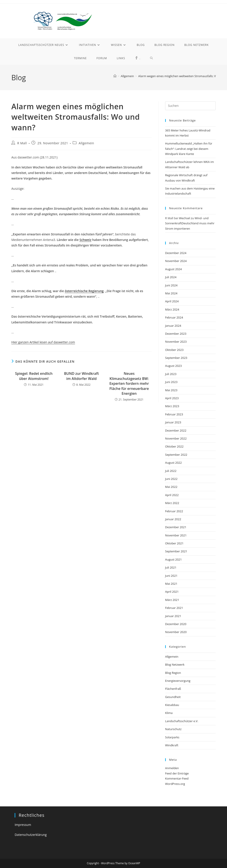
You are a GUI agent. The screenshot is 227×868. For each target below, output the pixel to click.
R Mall (22, 143)
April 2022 (172, 495)
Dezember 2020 (176, 624)
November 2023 (176, 342)
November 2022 (176, 438)
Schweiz (85, 240)
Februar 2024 (174, 317)
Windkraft (172, 745)
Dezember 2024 (176, 253)
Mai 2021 (171, 584)
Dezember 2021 (176, 527)
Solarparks (172, 737)
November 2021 (176, 535)
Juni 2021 (171, 576)
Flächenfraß (173, 689)
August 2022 (173, 463)
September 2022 (176, 455)
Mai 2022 (171, 487)
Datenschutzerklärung (31, 835)
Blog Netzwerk (175, 665)
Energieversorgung (178, 681)
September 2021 (176, 551)
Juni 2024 (171, 285)
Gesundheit (173, 697)
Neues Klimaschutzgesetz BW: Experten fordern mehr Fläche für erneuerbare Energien (129, 383)
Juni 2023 (171, 382)
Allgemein (86, 143)
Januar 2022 (173, 519)
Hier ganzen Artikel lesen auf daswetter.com (43, 342)
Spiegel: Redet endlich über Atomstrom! (34, 376)
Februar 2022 (174, 511)
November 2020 (176, 632)
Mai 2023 (171, 390)
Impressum (23, 825)
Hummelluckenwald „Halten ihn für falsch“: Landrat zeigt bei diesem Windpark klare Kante (189, 149)
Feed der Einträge (177, 773)
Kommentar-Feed (177, 778)
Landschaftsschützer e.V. (182, 721)
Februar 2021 (174, 608)
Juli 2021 (171, 567)
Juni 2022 (171, 479)
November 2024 (176, 261)
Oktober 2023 (174, 350)
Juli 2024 (171, 277)
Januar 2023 (173, 422)
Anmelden (172, 768)
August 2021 (173, 559)
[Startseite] (115, 76)
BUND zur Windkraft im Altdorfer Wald (81, 376)
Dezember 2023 (176, 334)
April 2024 (172, 301)
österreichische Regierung (84, 291)
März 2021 (172, 600)
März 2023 (172, 406)
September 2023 (176, 358)
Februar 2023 (174, 414)
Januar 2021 (173, 616)
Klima (169, 713)
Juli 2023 (171, 374)
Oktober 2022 (174, 446)
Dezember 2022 (176, 430)
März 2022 (172, 503)
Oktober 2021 (174, 543)
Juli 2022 (171, 471)
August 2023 (173, 366)
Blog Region (173, 673)
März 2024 (172, 309)
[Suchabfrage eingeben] (190, 106)
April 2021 (172, 592)
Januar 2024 (173, 326)
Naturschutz (173, 729)
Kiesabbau (172, 705)
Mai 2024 (171, 293)
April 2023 (172, 398)
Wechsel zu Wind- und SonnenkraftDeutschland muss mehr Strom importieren (190, 223)
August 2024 (173, 269)
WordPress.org (175, 784)
